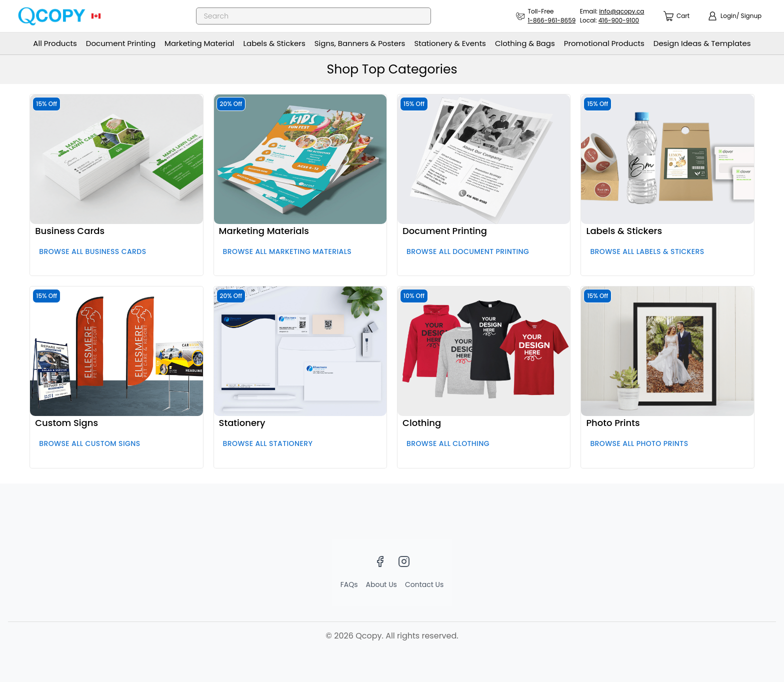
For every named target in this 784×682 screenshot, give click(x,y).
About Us (381, 584)
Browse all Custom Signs (89, 444)
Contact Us (424, 584)
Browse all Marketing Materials (287, 252)
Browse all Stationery (268, 444)
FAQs (349, 584)
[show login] (734, 16)
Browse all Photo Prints (639, 444)
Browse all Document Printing (468, 252)
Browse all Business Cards (92, 252)
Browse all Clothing (448, 444)
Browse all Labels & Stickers (647, 252)
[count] (676, 16)
